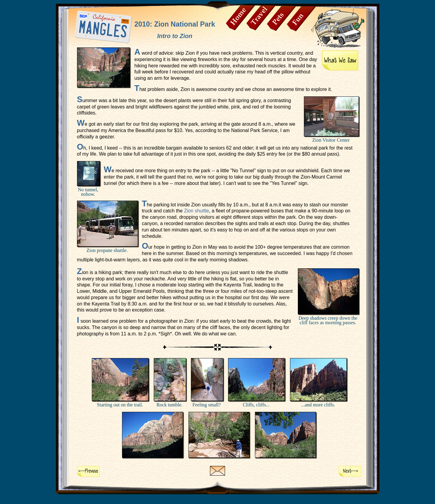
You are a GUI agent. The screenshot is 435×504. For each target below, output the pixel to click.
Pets (282, 18)
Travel (261, 18)
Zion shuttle (197, 211)
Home (240, 18)
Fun (301, 19)
